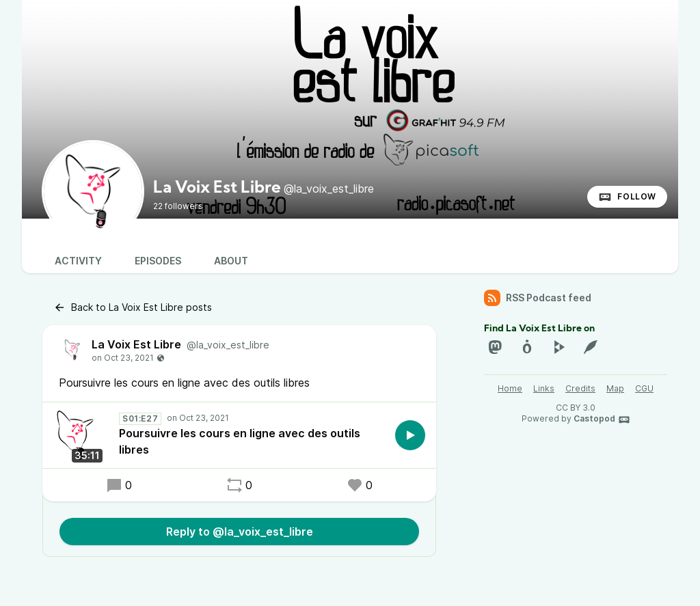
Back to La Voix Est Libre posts (133, 307)
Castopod (602, 419)
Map (615, 388)
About (231, 261)
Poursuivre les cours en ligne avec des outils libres (240, 441)
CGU (644, 388)
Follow (627, 197)
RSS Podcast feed (538, 298)
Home (510, 388)
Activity (78, 261)
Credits (580, 388)
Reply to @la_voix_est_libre (240, 532)
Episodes (158, 261)
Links (544, 388)
